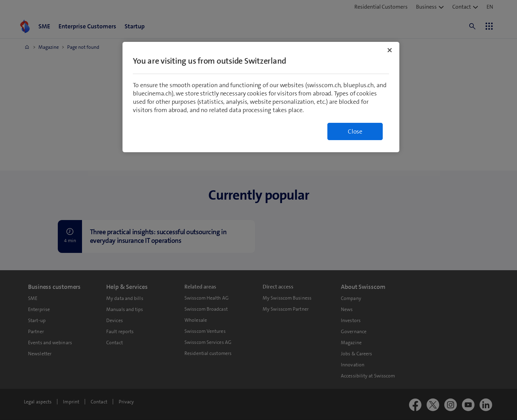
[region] (261, 97)
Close (355, 131)
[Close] (390, 50)
